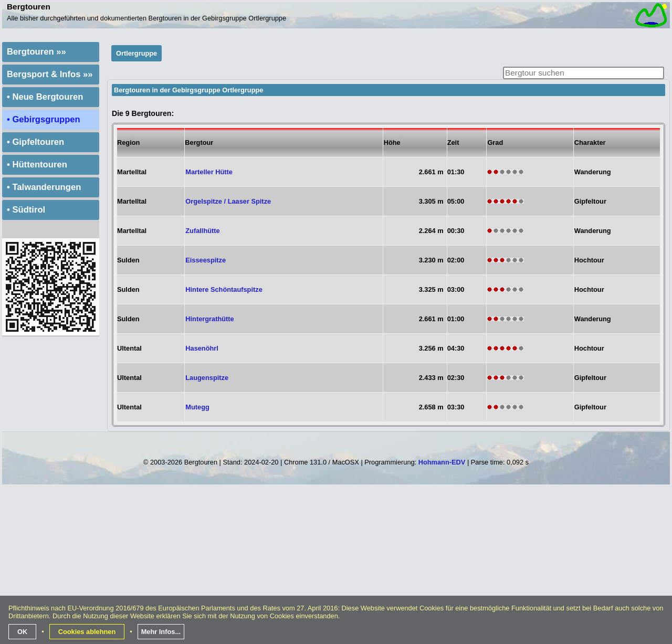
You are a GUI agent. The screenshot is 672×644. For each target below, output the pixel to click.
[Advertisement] (337, 568)
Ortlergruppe (136, 53)
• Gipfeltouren (35, 142)
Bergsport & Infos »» (50, 74)
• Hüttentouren (37, 165)
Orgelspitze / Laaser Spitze (228, 201)
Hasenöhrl (202, 348)
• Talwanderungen (44, 187)
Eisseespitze (206, 260)
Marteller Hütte (209, 172)
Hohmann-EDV (442, 462)
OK (22, 632)
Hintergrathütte (209, 319)
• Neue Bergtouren (45, 97)
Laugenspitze (207, 378)
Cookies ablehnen (87, 632)
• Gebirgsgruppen (44, 119)
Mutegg (197, 407)
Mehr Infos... (161, 632)
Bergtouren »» (36, 52)
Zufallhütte (202, 231)
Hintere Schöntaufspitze (224, 289)
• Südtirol (26, 210)
